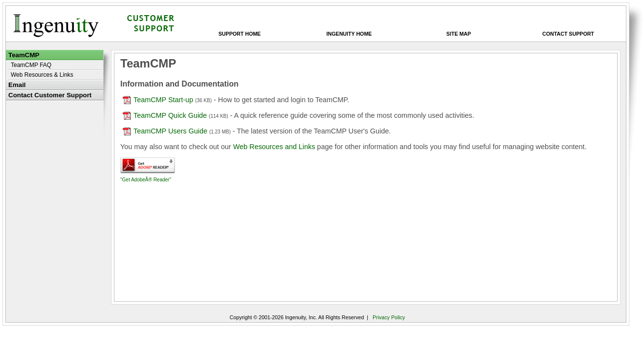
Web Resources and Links (274, 147)
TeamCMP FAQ (31, 65)
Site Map (459, 34)
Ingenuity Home (349, 34)
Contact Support (568, 34)
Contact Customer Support (50, 95)
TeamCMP (24, 55)
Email (17, 85)
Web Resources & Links (42, 75)
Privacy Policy (389, 317)
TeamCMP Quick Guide (165, 115)
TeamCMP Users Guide (166, 131)
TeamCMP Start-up (158, 100)
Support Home (240, 34)
